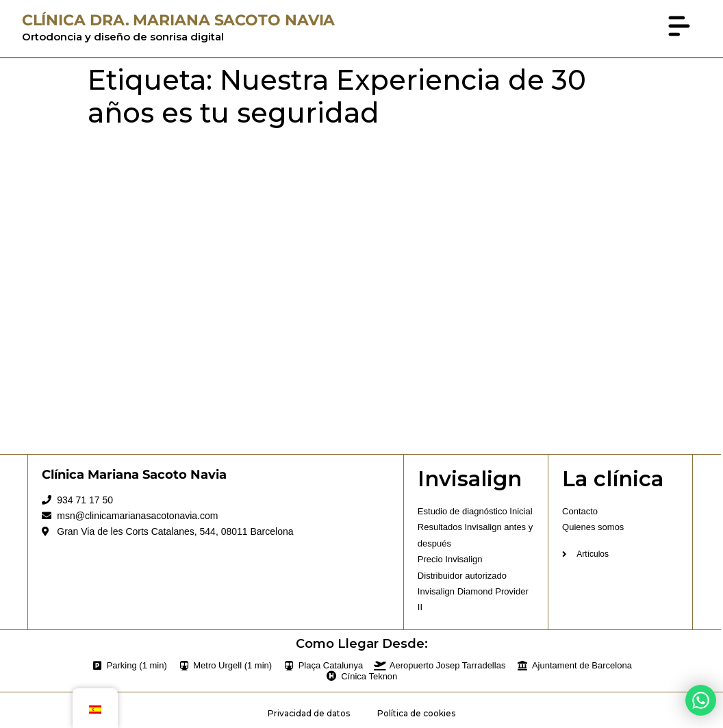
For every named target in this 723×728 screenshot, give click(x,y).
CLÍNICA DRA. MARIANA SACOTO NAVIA (179, 20)
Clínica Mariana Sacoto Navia (134, 475)
